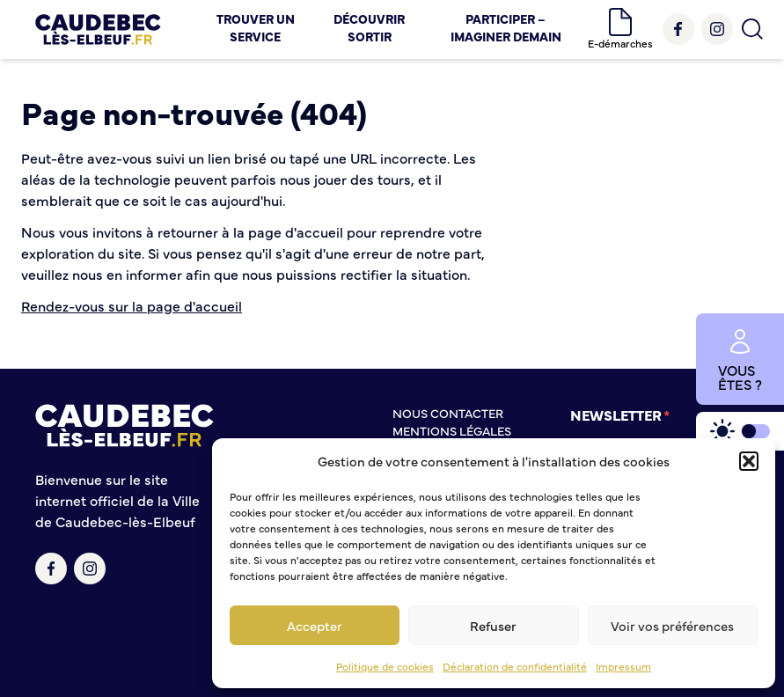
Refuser (493, 625)
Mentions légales (452, 430)
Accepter (315, 625)
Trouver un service (256, 27)
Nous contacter (448, 413)
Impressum (623, 666)
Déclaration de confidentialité (515, 666)
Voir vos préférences (672, 625)
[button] (749, 461)
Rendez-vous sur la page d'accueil (132, 305)
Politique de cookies (385, 666)
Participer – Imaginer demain (506, 27)
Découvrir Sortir (369, 27)
